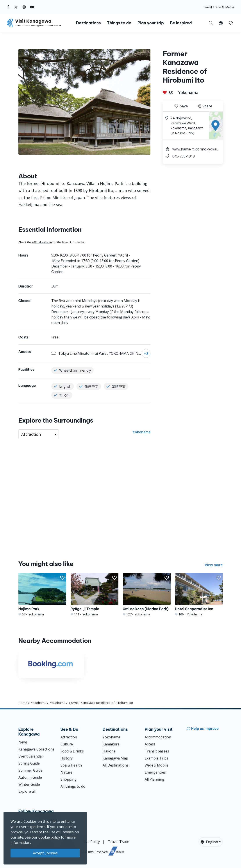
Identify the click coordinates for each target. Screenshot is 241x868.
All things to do (73, 786)
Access (150, 744)
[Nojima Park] (42, 595)
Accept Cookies (45, 853)
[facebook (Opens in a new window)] (8, 7)
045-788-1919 (184, 156)
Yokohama (188, 92)
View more (214, 565)
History (67, 758)
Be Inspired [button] (181, 23)
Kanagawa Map (115, 758)
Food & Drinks (72, 751)
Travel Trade (119, 842)
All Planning (154, 779)
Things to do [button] (119, 23)
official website (42, 242)
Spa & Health (71, 765)
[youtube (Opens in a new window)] (32, 7)
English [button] (209, 842)
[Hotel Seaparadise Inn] (199, 595)
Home (23, 703)
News (23, 742)
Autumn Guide (30, 777)
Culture (67, 744)
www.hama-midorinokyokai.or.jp (196, 150)
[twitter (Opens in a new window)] (16, 7)
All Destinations (116, 765)
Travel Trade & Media (219, 7)
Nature (66, 772)
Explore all (27, 791)
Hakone (109, 751)
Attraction (69, 737)
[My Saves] (231, 23)
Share (205, 106)
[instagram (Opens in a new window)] (24, 7)
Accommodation (158, 737)
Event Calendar (31, 756)
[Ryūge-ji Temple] (95, 595)
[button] (221, 23)
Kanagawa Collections (36, 749)
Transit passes (157, 751)
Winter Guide (29, 784)
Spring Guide (29, 763)
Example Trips (156, 758)
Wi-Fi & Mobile (157, 765)
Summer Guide (30, 770)
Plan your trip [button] (151, 23)
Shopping (69, 779)
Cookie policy (49, 837)
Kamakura (111, 744)
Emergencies (155, 772)
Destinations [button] (88, 23)
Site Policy (92, 842)
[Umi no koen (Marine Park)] (147, 595)
